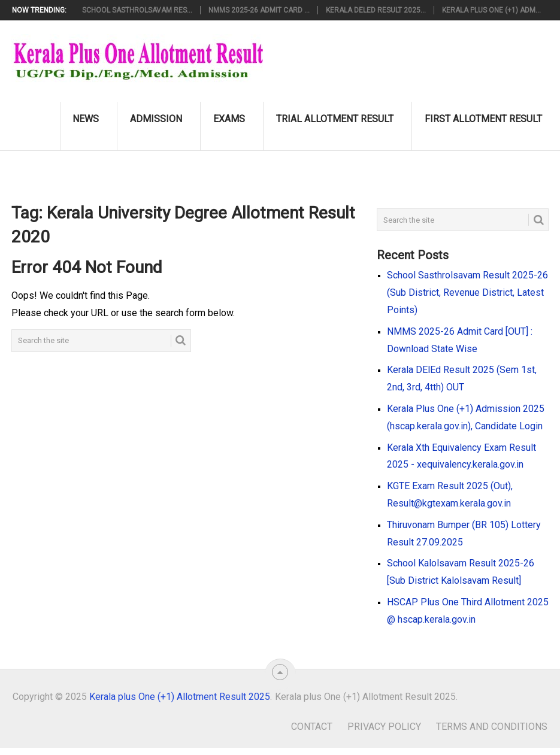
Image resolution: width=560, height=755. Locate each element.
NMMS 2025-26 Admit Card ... (259, 10)
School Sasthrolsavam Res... (137, 10)
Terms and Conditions (492, 727)
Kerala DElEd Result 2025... (376, 10)
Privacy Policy (384, 727)
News (86, 119)
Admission (156, 119)
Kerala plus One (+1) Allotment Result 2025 (180, 697)
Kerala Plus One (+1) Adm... (491, 10)
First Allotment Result (483, 119)
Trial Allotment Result (335, 119)
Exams (229, 119)
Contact (312, 727)
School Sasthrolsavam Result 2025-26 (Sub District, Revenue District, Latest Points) (467, 292)
